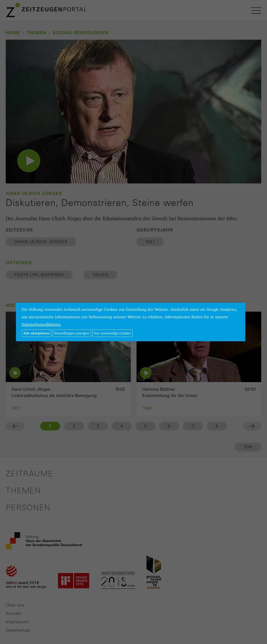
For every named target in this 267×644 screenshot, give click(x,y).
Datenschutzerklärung (41, 324)
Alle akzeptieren (36, 333)
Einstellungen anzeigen (72, 333)
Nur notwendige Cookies (112, 333)
